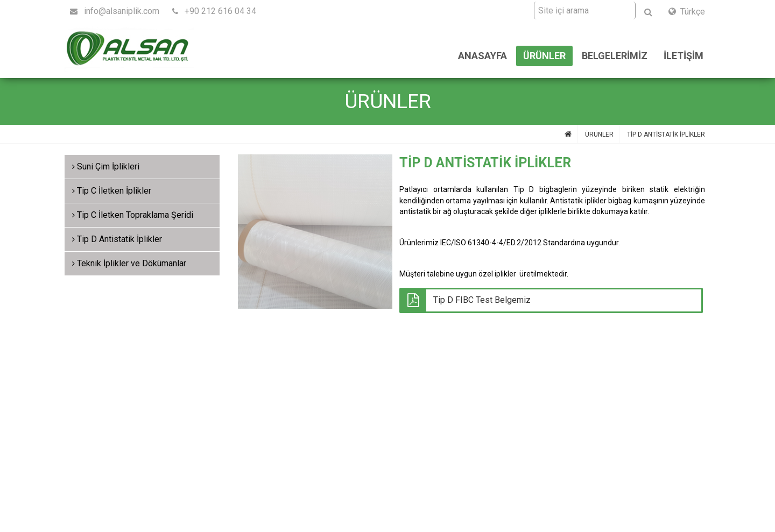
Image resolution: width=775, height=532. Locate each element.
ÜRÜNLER (544, 56)
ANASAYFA (482, 56)
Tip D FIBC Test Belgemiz (482, 300)
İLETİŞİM (684, 56)
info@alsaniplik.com (115, 11)
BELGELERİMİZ (615, 56)
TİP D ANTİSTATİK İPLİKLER (666, 134)
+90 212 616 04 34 (214, 11)
